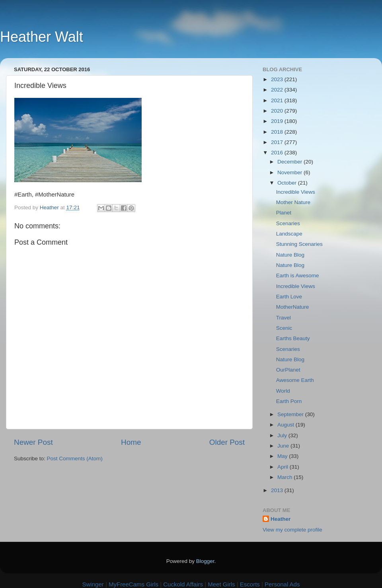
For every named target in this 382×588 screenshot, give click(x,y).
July (283, 435)
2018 (278, 132)
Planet (284, 213)
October (288, 183)
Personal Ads (282, 584)
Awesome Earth (295, 380)
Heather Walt (42, 37)
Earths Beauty (293, 338)
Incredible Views (296, 192)
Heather (281, 519)
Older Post (227, 442)
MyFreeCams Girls (134, 584)
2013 (278, 490)
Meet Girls (221, 584)
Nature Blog (290, 255)
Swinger (93, 584)
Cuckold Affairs (183, 584)
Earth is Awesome (298, 276)
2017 (278, 142)
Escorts (250, 584)
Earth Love (289, 297)
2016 (278, 153)
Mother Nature (293, 202)
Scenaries (288, 223)
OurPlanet (288, 370)
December (290, 162)
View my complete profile (292, 530)
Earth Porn (289, 401)
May (283, 456)
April (284, 467)
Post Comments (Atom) (75, 459)
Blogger (205, 561)
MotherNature (293, 307)
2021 (278, 100)
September (291, 414)
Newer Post (33, 442)
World (283, 391)
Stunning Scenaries (299, 244)
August (286, 425)
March (286, 477)
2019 (278, 121)
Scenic (284, 328)
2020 (278, 111)
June (284, 446)
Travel (284, 318)
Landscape (289, 234)
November (290, 172)
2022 (278, 90)
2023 (278, 79)
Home (131, 442)
